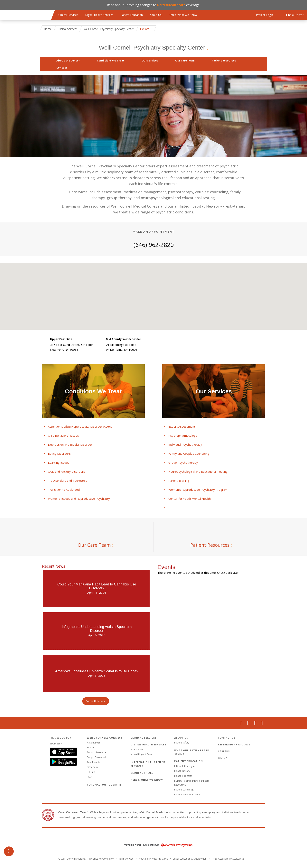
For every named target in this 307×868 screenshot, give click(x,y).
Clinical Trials (142, 773)
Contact (62, 68)
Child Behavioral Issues (63, 435)
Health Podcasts (183, 776)
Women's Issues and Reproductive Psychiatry (79, 499)
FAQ (89, 777)
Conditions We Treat (111, 61)
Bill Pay (91, 772)
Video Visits (137, 749)
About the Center (68, 61)
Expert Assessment (182, 426)
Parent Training (179, 481)
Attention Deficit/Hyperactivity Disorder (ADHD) (81, 426)
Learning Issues (59, 462)
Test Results (93, 762)
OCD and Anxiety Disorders (66, 471)
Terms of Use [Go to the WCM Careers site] (126, 859)
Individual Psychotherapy (185, 444)
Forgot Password (96, 757)
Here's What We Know (183, 15)
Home (48, 29)
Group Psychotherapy (183, 462)
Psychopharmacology (183, 435)
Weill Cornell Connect (105, 738)
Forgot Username (97, 752)
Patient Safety (182, 743)
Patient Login (94, 743)
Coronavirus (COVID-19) (105, 785)
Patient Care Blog (184, 790)
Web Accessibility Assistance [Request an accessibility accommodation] (228, 859)
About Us (156, 15)
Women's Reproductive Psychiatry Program (198, 490)
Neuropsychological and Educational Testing (198, 471)
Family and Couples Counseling (189, 453)
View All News (96, 701)
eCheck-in (92, 767)
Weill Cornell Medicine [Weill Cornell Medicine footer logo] (153, 837)
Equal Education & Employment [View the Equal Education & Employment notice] (190, 859)
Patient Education (132, 15)
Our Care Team (185, 61)
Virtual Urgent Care (141, 754)
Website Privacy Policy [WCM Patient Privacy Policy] (101, 859)
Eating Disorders (59, 453)
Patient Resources (224, 61)
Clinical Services (68, 15)
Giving (223, 758)
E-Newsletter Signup (185, 766)
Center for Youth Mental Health (190, 499)
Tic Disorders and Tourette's (68, 481)
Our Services (150, 61)
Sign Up (91, 747)
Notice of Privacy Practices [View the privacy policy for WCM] (153, 859)
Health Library (182, 771)
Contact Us (227, 738)
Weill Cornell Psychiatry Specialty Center (152, 47)
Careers (224, 751)
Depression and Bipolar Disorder (70, 444)
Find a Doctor (60, 738)
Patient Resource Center (188, 794)
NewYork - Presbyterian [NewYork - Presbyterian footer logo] (155, 845)
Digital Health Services (99, 15)
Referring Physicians (234, 745)
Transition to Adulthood (64, 490)
